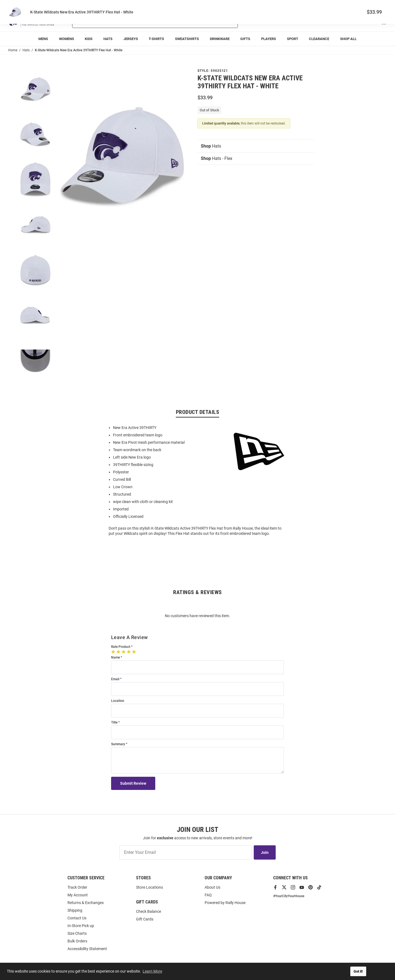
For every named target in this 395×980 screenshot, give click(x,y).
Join (265, 852)
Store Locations (149, 887)
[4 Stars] (129, 652)
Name (115, 658)
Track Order (346, 6)
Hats (211, 146)
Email (115, 679)
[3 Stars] (124, 652)
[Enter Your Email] (185, 852)
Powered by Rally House (225, 903)
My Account (78, 895)
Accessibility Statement (87, 949)
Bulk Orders (77, 941)
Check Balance (149, 911)
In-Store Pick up (81, 926)
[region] (198, 480)
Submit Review (133, 783)
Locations (379, 6)
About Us (212, 887)
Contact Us (77, 918)
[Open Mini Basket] (383, 22)
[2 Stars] (119, 652)
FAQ (208, 895)
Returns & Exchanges (86, 903)
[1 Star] (114, 652)
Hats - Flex (217, 158)
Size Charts (77, 933)
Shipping (75, 910)
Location (118, 701)
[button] (322, 21)
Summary (118, 744)
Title (114, 723)
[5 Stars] (135, 652)
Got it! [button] (358, 971)
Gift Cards (145, 919)
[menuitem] (43, 39)
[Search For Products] (141, 21)
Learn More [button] (152, 971)
